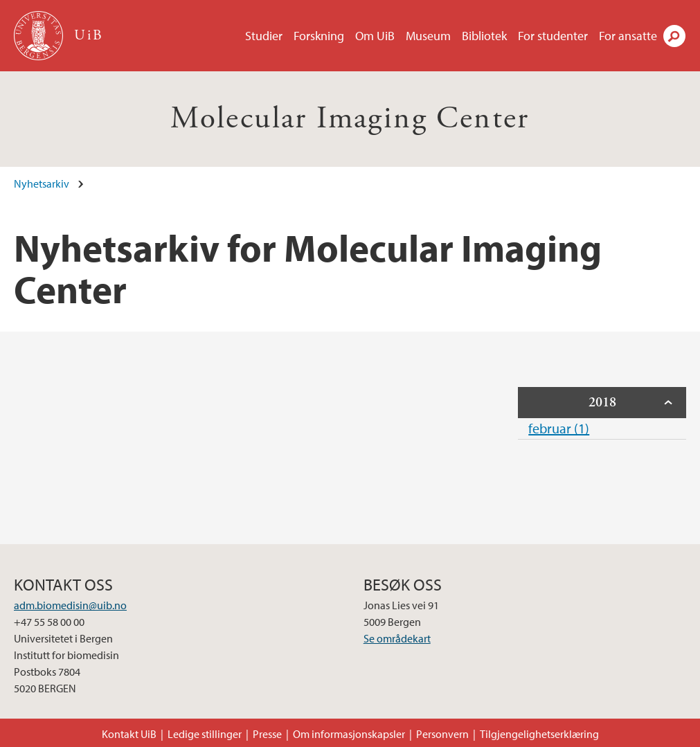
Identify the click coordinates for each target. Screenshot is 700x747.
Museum (428, 36)
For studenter (553, 36)
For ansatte (628, 36)
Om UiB (375, 36)
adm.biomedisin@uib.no (70, 605)
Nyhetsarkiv (42, 183)
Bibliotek (484, 36)
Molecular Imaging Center (350, 119)
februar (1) (559, 428)
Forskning (319, 36)
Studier (264, 36)
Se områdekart (397, 638)
